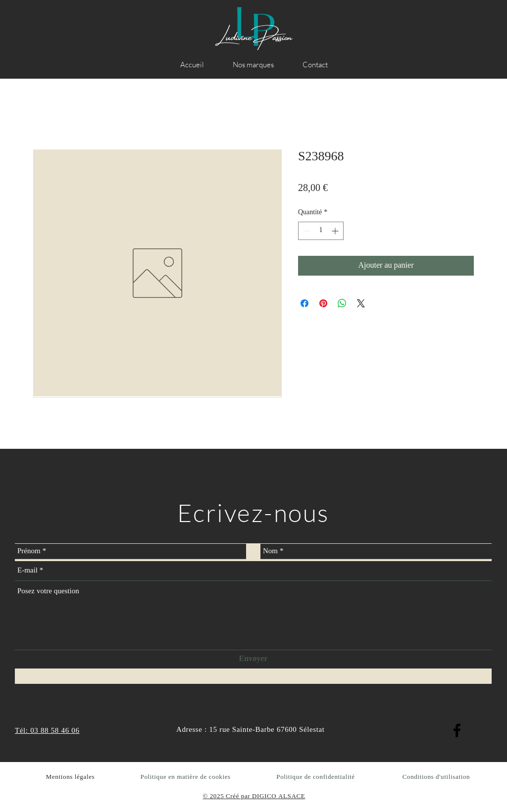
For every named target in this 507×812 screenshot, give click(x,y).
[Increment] (336, 231)
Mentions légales (71, 777)
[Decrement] (306, 231)
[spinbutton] (321, 231)
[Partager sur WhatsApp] (342, 303)
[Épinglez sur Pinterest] (323, 303)
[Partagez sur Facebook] (304, 303)
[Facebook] (457, 730)
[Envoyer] (253, 659)
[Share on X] (361, 303)
